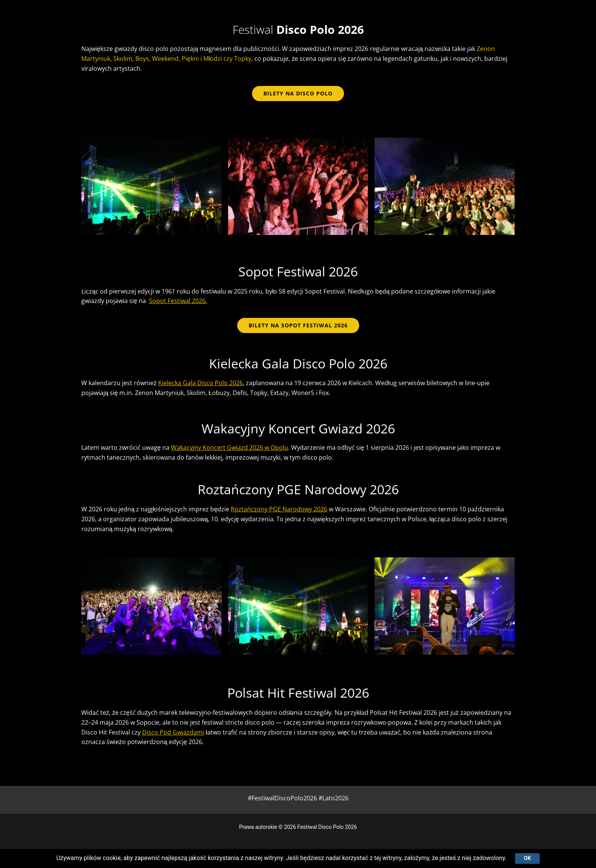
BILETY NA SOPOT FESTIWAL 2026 (298, 325)
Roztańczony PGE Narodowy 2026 (279, 509)
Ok (527, 858)
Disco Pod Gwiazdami (173, 732)
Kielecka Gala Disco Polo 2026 (201, 383)
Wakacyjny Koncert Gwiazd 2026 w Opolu (230, 447)
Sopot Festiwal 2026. (178, 301)
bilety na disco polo (298, 93)
